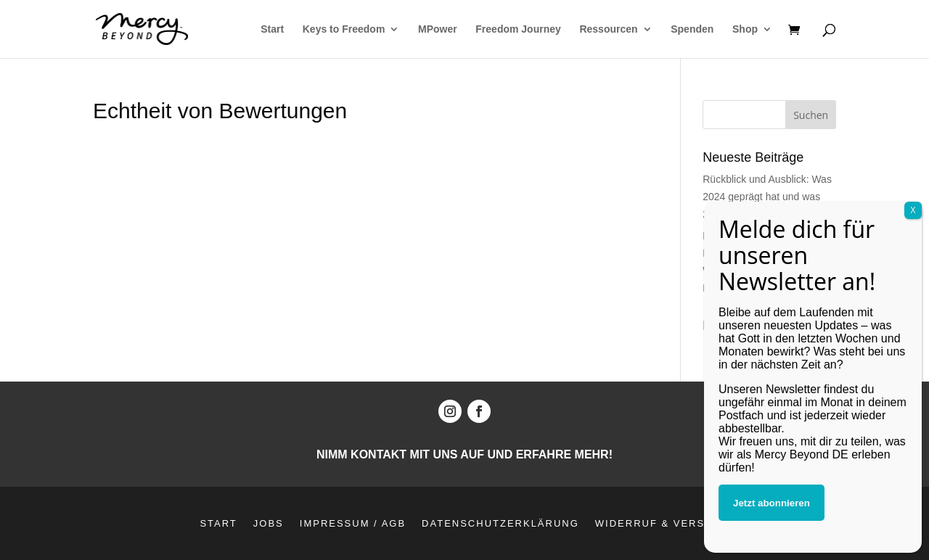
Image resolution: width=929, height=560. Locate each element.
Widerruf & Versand (662, 523)
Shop (745, 29)
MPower (438, 29)
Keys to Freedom (344, 29)
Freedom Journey (518, 29)
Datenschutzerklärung (500, 523)
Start (272, 29)
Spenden (692, 29)
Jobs (269, 523)
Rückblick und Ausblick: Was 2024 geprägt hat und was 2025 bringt (767, 197)
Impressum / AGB (353, 523)
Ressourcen (608, 29)
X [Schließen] (913, 341)
